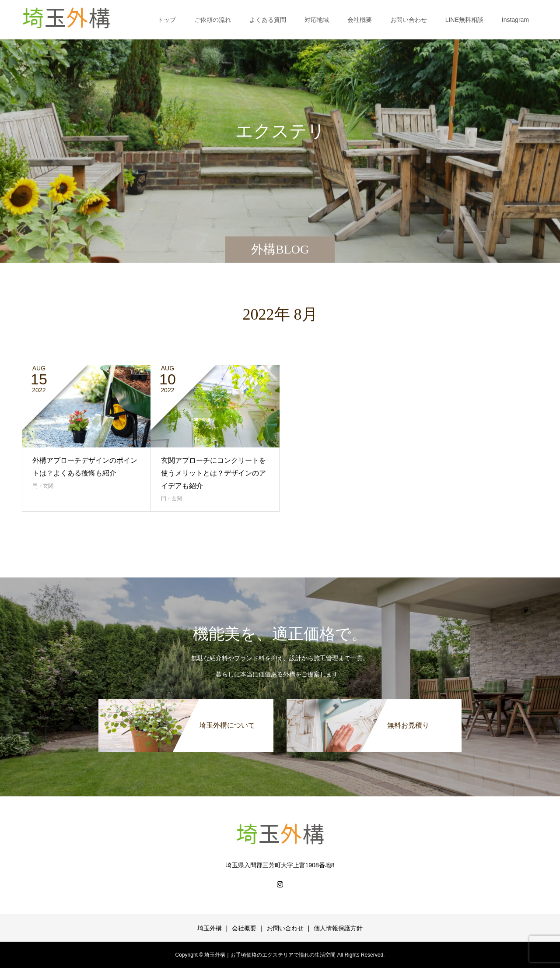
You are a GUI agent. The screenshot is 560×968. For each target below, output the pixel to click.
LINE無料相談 (464, 20)
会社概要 (360, 20)
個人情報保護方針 (338, 928)
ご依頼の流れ (213, 20)
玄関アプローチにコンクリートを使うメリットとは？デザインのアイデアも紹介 (213, 473)
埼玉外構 (210, 928)
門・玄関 (43, 486)
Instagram (515, 20)
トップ (167, 20)
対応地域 (317, 20)
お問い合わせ (409, 20)
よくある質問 (268, 20)
